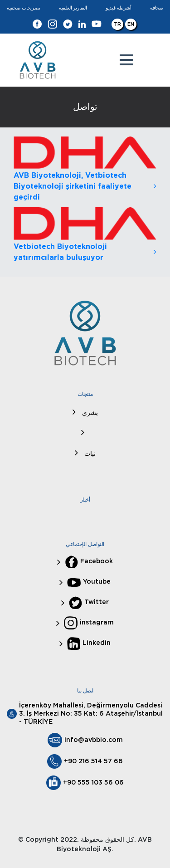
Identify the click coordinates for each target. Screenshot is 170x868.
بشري (89, 413)
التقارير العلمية (73, 8)
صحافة (157, 8)
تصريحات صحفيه (24, 8)
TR (117, 24)
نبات (89, 454)
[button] (126, 60)
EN (131, 24)
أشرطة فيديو (119, 8)
